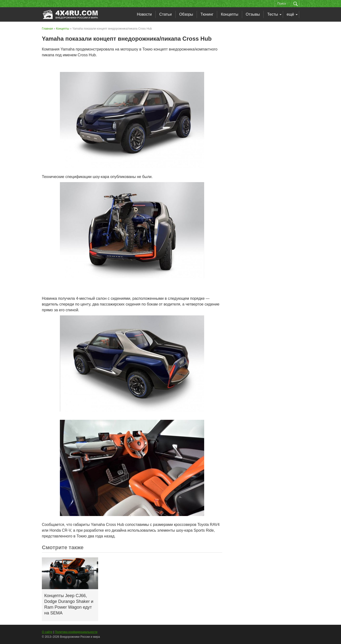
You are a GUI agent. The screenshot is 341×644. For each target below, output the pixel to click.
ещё (290, 14)
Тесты (273, 14)
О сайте (47, 632)
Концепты (229, 14)
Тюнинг (207, 14)
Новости (144, 14)
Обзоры (186, 14)
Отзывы (253, 14)
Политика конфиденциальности (76, 632)
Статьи (165, 14)
